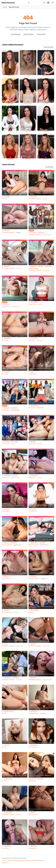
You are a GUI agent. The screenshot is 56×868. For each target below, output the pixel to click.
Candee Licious (8, 678)
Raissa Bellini (14, 543)
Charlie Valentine (8, 779)
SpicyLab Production (48, 680)
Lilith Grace (7, 266)
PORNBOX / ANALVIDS (36, 199)
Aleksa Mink (34, 197)
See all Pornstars (49, 47)
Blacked (32, 612)
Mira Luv (33, 812)
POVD (5, 747)
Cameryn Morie (8, 812)
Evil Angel (32, 340)
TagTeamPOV (33, 848)
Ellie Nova (41, 266)
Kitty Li (6, 644)
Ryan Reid (42, 543)
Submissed (40, 304)
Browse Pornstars (29, 34)
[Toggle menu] (53, 3)
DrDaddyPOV (7, 511)
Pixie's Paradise (46, 646)
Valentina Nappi (35, 610)
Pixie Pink (33, 644)
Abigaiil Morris (34, 543)
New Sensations (34, 815)
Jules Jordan (33, 781)
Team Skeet (6, 410)
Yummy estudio (47, 235)
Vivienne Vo (34, 576)
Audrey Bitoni (7, 846)
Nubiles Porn (7, 477)
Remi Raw (6, 442)
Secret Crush (40, 340)
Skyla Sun (33, 779)
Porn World (19, 268)
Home (5, 7)
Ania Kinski (33, 509)
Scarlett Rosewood (9, 711)
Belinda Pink (34, 266)
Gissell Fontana (49, 266)
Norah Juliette (34, 745)
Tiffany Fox (15, 475)
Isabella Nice (7, 338)
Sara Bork (6, 305)
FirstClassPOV (33, 511)
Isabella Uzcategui (34, 269)
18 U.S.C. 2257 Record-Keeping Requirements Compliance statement (23, 860)
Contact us (5, 863)
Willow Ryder (40, 779)
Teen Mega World (8, 612)
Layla (32, 372)
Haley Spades (7, 475)
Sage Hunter (34, 711)
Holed (5, 713)
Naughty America (34, 713)
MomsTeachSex (15, 477)
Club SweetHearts (15, 307)
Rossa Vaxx (7, 197)
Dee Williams (34, 475)
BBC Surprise (33, 374)
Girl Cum (6, 340)
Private (5, 199)
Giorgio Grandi (20, 646)
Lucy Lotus (7, 509)
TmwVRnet (16, 612)
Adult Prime (6, 307)
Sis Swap (13, 444)
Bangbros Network (35, 579)
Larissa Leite (41, 233)
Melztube (33, 442)
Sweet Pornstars (8, 3)
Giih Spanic (33, 233)
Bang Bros (45, 199)
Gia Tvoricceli (34, 302)
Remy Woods (15, 408)
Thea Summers (14, 442)
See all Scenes (49, 167)
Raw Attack (6, 848)
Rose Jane (6, 576)
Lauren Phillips (34, 406)
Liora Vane (7, 745)
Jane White (7, 230)
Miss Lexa (6, 543)
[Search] (29, 3)
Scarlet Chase (34, 338)
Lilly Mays (6, 372)
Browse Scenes (41, 34)
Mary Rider (33, 678)
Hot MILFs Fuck (7, 579)
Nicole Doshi (34, 846)
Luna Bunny (16, 678)
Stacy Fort (6, 610)
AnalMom (40, 477)
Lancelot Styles (46, 271)
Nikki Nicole (7, 408)
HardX (5, 781)
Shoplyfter (40, 444)
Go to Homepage (16, 34)
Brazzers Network (8, 545)
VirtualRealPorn (34, 747)
